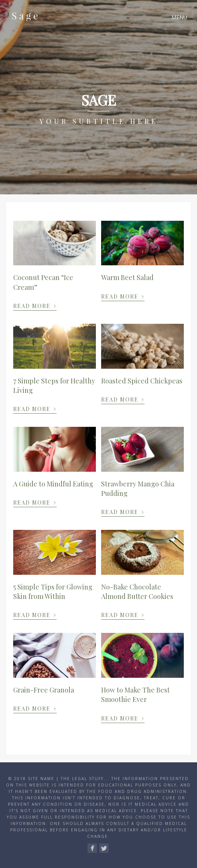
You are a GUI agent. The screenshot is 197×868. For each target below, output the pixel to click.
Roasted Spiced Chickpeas (142, 381)
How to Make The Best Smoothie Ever (135, 695)
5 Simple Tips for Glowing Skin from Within (53, 592)
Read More (35, 305)
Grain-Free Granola (44, 690)
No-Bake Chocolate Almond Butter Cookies (137, 592)
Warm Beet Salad (127, 277)
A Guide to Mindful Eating (53, 484)
